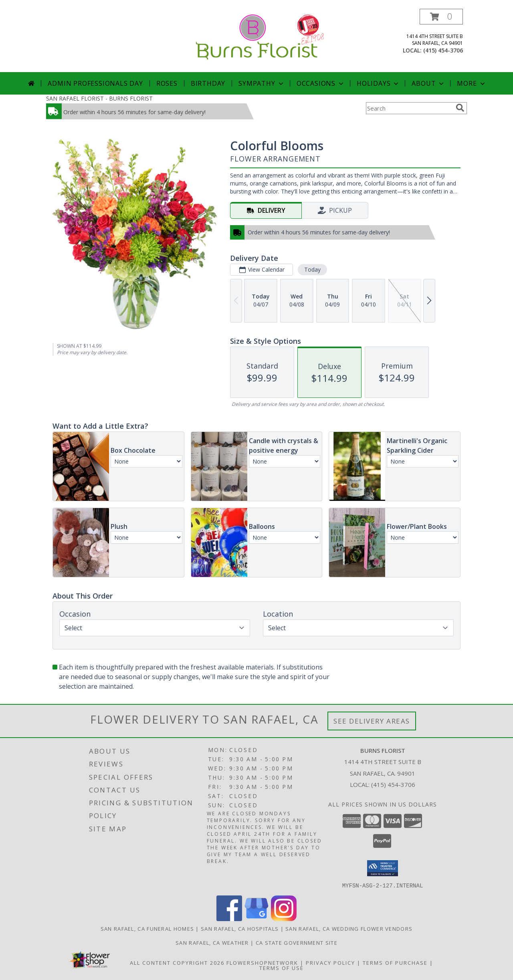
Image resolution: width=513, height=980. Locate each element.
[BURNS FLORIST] (257, 36)
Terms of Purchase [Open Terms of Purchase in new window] (395, 962)
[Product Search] (409, 108)
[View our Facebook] (229, 918)
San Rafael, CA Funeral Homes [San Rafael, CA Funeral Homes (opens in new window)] (147, 928)
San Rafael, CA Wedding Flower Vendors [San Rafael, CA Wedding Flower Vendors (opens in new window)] (349, 928)
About (428, 83)
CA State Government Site (297, 942)
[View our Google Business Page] (256, 918)
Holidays (378, 83)
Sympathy (262, 83)
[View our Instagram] (284, 918)
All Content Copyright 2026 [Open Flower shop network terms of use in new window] (177, 962)
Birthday (208, 83)
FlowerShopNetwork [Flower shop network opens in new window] (262, 962)
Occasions (321, 83)
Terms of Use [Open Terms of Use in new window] (282, 968)
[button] (441, 17)
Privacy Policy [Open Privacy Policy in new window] (330, 962)
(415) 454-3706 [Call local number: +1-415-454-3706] (443, 50)
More (472, 83)
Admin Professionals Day (95, 83)
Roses (167, 83)
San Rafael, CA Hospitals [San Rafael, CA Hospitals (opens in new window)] (240, 928)
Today (312, 269)
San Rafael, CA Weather (212, 942)
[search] (460, 108)
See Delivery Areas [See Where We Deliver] (372, 721)
